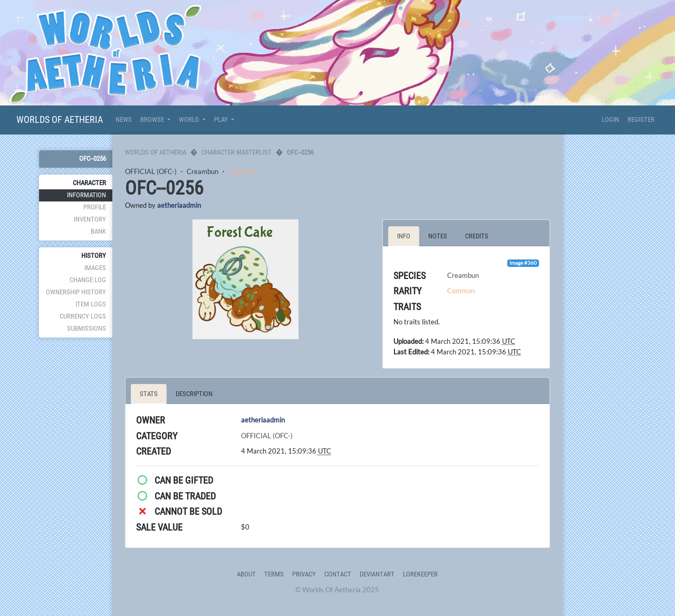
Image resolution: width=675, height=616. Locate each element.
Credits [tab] (477, 236)
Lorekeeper (420, 574)
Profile (95, 207)
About (246, 574)
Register (641, 119)
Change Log (88, 280)
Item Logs (91, 304)
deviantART (377, 574)
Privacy (304, 574)
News (124, 119)
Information (86, 195)
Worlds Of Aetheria (60, 119)
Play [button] (222, 119)
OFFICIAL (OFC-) (151, 171)
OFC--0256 (93, 158)
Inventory (90, 219)
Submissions (86, 328)
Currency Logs (83, 316)
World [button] (190, 119)
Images (95, 268)
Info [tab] (404, 236)
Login (610, 119)
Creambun (202, 171)
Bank (98, 231)
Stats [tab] (149, 394)
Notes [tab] (438, 236)
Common (242, 171)
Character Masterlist (237, 152)
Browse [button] (153, 119)
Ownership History (76, 292)
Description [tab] (194, 394)
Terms (274, 574)
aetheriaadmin (179, 205)
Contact (338, 574)
